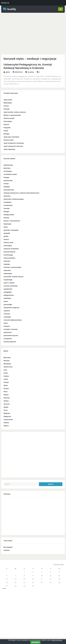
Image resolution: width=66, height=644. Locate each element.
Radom (6, 395)
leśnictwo (7, 261)
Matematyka (8, 103)
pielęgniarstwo (9, 295)
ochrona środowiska (11, 286)
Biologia (6, 134)
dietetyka (7, 187)
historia (6, 240)
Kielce (6, 373)
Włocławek (7, 364)
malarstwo (7, 271)
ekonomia (7, 196)
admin (8, 72)
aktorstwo (7, 168)
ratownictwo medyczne (11, 308)
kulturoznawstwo (9, 258)
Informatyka (8, 121)
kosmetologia (8, 255)
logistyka (7, 264)
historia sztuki (8, 243)
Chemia (6, 106)
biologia (6, 178)
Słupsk (6, 407)
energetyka (7, 202)
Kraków (6, 376)
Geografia (7, 128)
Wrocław (7, 361)
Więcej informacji (57, 640)
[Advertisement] (33, 34)
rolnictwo (7, 314)
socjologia (7, 317)
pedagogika (8, 292)
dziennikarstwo (9, 190)
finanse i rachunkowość (12, 221)
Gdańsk (6, 423)
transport (7, 326)
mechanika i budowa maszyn (13, 277)
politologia (7, 298)
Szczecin (7, 404)
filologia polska (9, 215)
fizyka (6, 227)
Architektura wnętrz (10, 174)
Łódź (5, 370)
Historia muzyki (9, 118)
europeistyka (8, 205)
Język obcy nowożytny (11, 137)
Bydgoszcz (7, 416)
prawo (6, 302)
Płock (6, 392)
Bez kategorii (8, 547)
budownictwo (8, 181)
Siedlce (6, 401)
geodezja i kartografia (11, 230)
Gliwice (6, 426)
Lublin (6, 379)
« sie (4, 588)
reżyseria (7, 311)
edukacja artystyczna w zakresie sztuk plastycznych (21, 193)
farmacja (7, 209)
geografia (7, 233)
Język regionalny (9, 149)
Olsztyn (6, 382)
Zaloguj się (5, 3)
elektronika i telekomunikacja (14, 199)
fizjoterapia (7, 224)
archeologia (8, 171)
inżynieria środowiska (11, 249)
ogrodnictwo (8, 289)
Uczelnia (31, 72)
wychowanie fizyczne (11, 336)
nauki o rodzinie (9, 283)
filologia (6, 212)
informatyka (8, 246)
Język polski (8, 100)
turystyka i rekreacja (11, 329)
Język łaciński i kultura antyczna (15, 112)
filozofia (6, 218)
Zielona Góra (8, 367)
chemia (6, 184)
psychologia (8, 305)
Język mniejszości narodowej (14, 143)
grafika (6, 236)
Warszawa (7, 358)
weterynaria (8, 333)
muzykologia (8, 280)
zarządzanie (8, 339)
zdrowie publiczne (10, 342)
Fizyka (6, 131)
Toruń (6, 410)
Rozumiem (35, 642)
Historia (6, 125)
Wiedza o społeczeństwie (12, 115)
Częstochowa (8, 420)
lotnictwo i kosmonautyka (12, 267)
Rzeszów (7, 398)
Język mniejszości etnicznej (13, 146)
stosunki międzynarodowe (13, 320)
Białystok (7, 413)
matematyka (8, 274)
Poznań (6, 389)
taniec (6, 323)
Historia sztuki (9, 140)
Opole (6, 385)
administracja (8, 165)
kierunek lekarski (9, 252)
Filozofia (7, 109)
